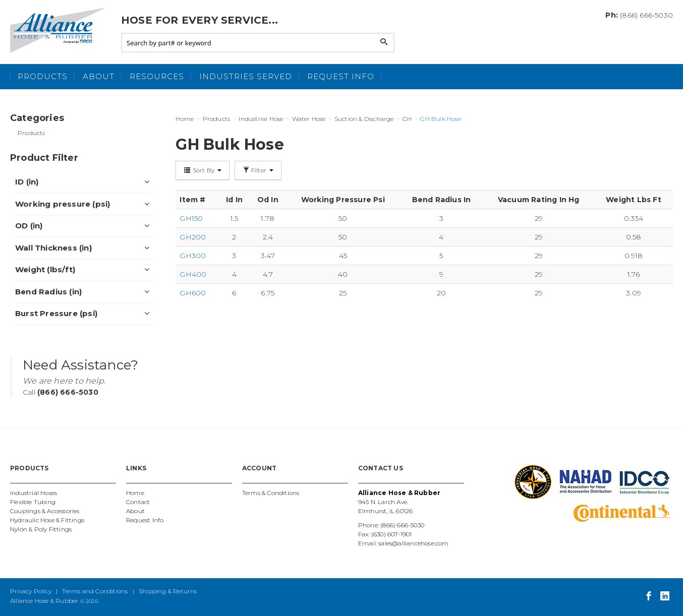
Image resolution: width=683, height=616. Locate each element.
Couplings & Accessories (45, 511)
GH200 (193, 237)
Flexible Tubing (33, 502)
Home (135, 493)
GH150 (191, 218)
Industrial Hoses (34, 493)
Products (43, 76)
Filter (258, 170)
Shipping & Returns (168, 591)
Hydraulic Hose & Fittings (47, 520)
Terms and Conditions (95, 591)
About (99, 76)
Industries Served (246, 76)
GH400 (193, 274)
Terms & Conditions (271, 493)
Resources (157, 76)
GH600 (193, 293)
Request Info (341, 76)
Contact (138, 502)
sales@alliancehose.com (413, 543)
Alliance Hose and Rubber (61, 30)
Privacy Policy (31, 591)
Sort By (203, 170)
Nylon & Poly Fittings (41, 529)
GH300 (193, 256)
